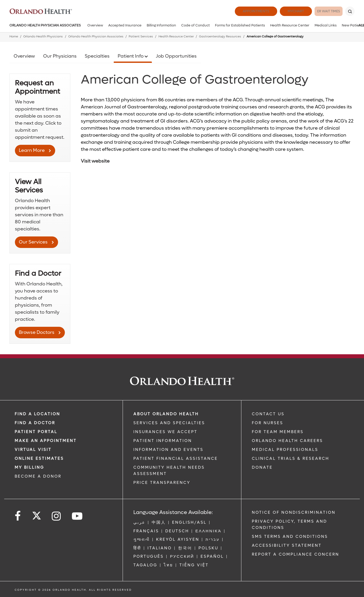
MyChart (284, 11)
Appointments (244, 11)
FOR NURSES (268, 423)
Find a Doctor (35, 423)
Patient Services (141, 37)
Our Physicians (60, 56)
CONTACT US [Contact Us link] (268, 414)
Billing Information (161, 25)
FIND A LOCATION (37, 414)
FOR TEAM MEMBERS (278, 432)
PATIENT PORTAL (36, 432)
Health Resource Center (290, 25)
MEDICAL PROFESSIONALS (285, 450)
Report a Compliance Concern (295, 554)
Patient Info (131, 56)
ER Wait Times (323, 11)
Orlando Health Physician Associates (45, 25)
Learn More (32, 150)
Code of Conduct (195, 25)
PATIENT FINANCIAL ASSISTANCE (176, 458)
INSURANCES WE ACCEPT (165, 432)
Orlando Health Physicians (43, 37)
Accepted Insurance (125, 25)
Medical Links (326, 25)
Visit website (95, 161)
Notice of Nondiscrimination (294, 512)
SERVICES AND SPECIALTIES (169, 423)
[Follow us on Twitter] (37, 514)
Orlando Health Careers (287, 441)
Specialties (97, 56)
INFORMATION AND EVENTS (168, 450)
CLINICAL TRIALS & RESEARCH (291, 458)
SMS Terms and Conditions (290, 537)
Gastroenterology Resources (220, 37)
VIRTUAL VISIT (33, 450)
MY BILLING (29, 467)
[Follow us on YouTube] (78, 516)
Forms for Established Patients (240, 25)
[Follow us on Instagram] (57, 516)
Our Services (33, 242)
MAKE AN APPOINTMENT (46, 441)
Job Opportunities (176, 56)
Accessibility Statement (287, 545)
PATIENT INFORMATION (163, 441)
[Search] (350, 11)
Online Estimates (39, 458)
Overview (95, 25)
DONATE (262, 467)
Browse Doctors (37, 332)
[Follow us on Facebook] (18, 516)
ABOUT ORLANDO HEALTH (166, 414)
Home (14, 37)
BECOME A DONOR (38, 476)
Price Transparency (162, 483)
